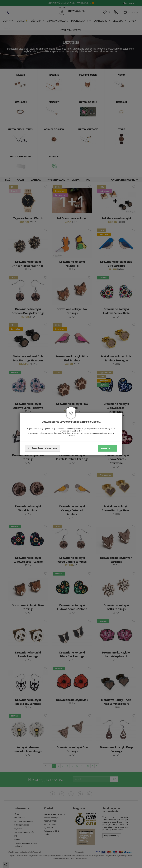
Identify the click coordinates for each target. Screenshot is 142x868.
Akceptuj (108, 448)
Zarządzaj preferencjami (42, 448)
